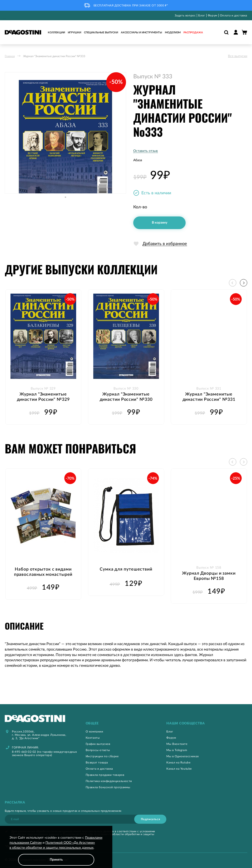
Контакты (93, 738)
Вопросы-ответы (98, 750)
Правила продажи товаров (105, 775)
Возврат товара (97, 763)
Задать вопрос (185, 15)
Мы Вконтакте (177, 744)
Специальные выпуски (101, 33)
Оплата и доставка (234, 15)
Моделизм (173, 33)
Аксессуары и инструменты (141, 33)
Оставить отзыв (146, 151)
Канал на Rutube (178, 763)
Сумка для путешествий (126, 569)
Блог (202, 15)
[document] (56, 850)
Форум (212, 15)
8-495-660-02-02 (24, 752)
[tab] (126, 724)
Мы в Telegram (177, 750)
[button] (65, 202)
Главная (10, 56)
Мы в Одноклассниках (183, 756)
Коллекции (56, 33)
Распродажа (193, 33)
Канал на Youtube (179, 769)
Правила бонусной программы (108, 787)
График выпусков (98, 744)
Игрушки (74, 33)
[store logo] (23, 32)
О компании (94, 732)
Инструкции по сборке (102, 756)
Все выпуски (238, 56)
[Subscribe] (150, 819)
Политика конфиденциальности (109, 781)
